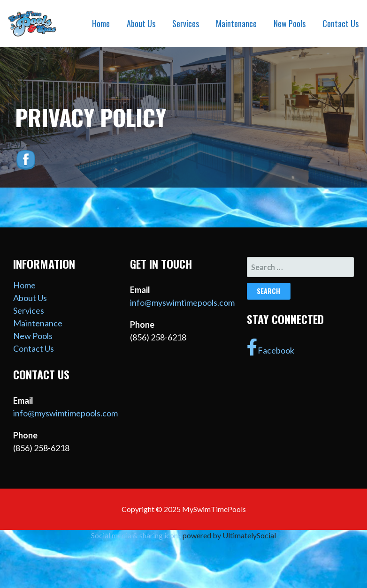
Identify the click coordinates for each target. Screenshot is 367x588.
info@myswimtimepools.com (65, 413)
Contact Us (340, 23)
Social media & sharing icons (137, 535)
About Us (141, 23)
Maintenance (236, 23)
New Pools (290, 23)
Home (101, 23)
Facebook (271, 347)
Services (186, 23)
